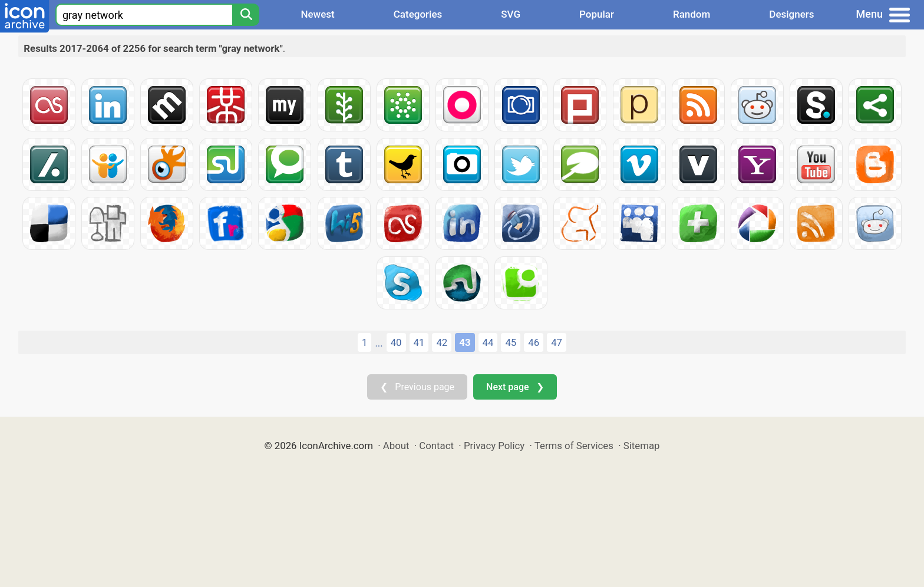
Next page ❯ (515, 387)
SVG (511, 14)
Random (692, 14)
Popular (597, 14)
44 (488, 342)
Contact (436, 446)
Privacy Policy (494, 446)
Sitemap (642, 446)
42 (442, 342)
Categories (418, 14)
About (396, 446)
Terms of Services (574, 446)
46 (534, 342)
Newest (317, 14)
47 (557, 342)
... (379, 343)
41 (419, 342)
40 (396, 342)
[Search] (246, 15)
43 (465, 342)
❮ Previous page (417, 387)
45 (511, 342)
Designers (791, 14)
